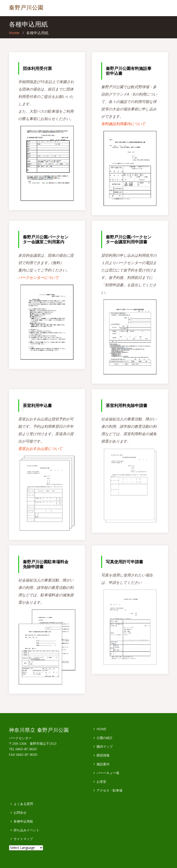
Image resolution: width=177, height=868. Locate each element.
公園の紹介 (105, 738)
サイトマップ (23, 839)
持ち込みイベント (27, 830)
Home (14, 33)
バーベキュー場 (108, 773)
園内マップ (105, 747)
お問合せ (20, 813)
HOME (101, 729)
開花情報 (103, 755)
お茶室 (101, 782)
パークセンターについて (38, 277)
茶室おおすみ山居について (40, 449)
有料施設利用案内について (123, 124)
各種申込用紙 (23, 821)
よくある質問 (23, 804)
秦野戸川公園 (26, 7)
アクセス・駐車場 (109, 790)
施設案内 (103, 764)
